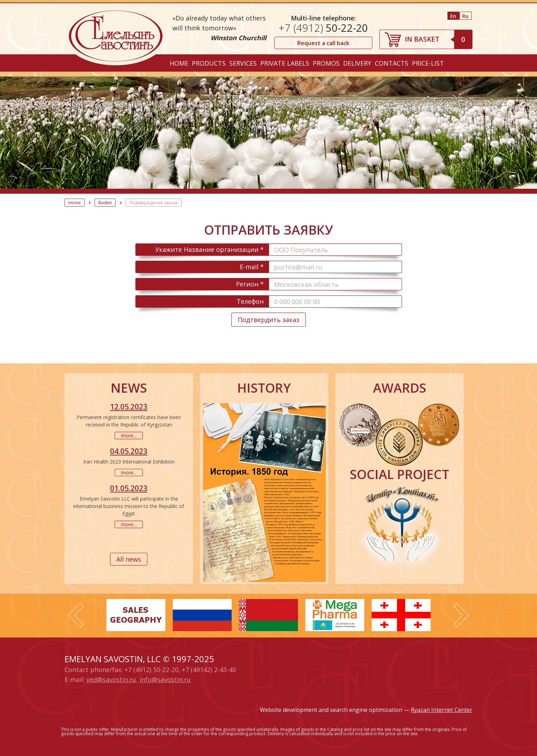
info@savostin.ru (165, 679)
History (264, 388)
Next (461, 615)
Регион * (250, 284)
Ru (465, 16)
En (453, 16)
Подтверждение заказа (154, 203)
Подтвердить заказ (268, 320)
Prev (76, 615)
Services (243, 63)
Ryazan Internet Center (442, 710)
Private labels (285, 63)
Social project (399, 474)
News (129, 388)
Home (179, 63)
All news (129, 559)
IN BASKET (438, 39)
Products (209, 63)
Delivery (357, 63)
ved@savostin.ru (111, 679)
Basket (105, 203)
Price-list (428, 63)
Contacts (392, 63)
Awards (400, 388)
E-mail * (252, 267)
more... (129, 436)
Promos (326, 63)
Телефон (250, 301)
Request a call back (323, 43)
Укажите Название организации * (209, 249)
